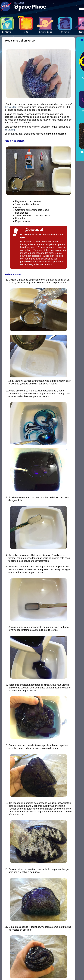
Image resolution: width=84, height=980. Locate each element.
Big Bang (10, 130)
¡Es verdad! (11, 107)
